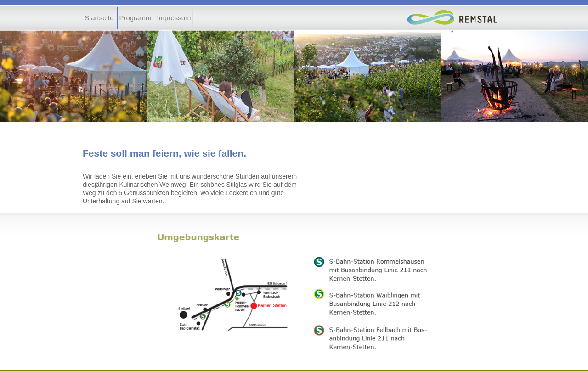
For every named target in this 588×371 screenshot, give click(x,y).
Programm (135, 18)
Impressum (174, 18)
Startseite (99, 18)
